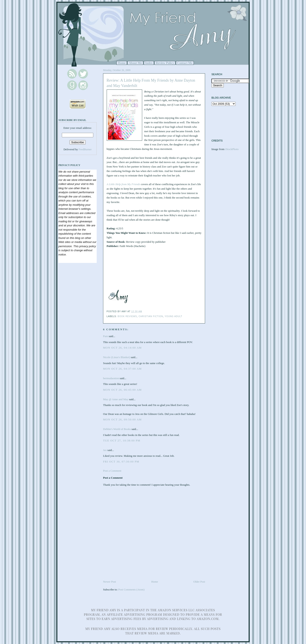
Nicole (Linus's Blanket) (117, 357)
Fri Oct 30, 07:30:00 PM (121, 462)
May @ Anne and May (116, 399)
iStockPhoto (232, 149)
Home (122, 63)
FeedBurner (85, 149)
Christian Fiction (151, 316)
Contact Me (185, 63)
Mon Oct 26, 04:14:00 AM (122, 348)
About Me (135, 63)
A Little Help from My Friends (123, 184)
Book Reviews (127, 316)
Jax (105, 450)
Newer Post (109, 582)
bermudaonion (111, 378)
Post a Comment (112, 471)
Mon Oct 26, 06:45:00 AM (122, 390)
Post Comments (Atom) (132, 589)
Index (149, 63)
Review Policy (165, 63)
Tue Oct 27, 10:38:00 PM (122, 440)
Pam (106, 336)
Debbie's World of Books (117, 429)
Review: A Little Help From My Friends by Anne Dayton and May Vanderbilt (151, 83)
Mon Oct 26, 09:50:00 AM (122, 419)
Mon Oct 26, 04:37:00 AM (122, 369)
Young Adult (174, 316)
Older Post (199, 582)
